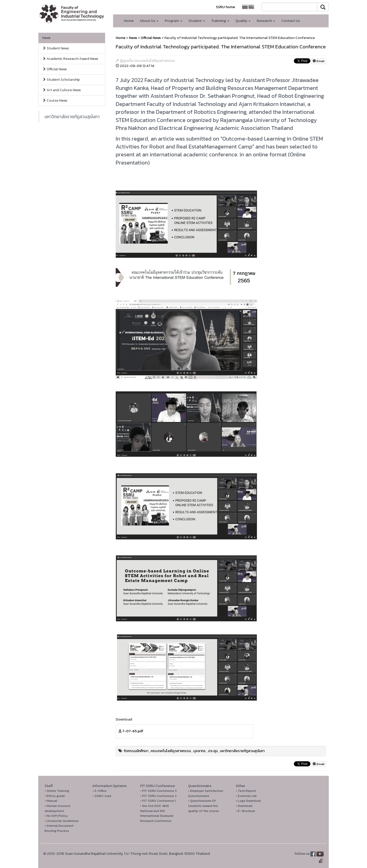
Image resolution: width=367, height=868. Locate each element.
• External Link (246, 796)
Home (129, 21)
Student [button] (197, 21)
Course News (55, 100)
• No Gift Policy (56, 816)
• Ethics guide (55, 796)
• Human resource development (57, 808)
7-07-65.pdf (133, 731)
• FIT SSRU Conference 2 (158, 796)
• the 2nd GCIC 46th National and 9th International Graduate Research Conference (157, 813)
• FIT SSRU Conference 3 (158, 791)
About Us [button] (149, 21)
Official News (55, 69)
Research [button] (266, 21)
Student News (56, 48)
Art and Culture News (62, 90)
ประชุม (213, 751)
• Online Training (57, 791)
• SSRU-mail (102, 796)
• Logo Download (248, 801)
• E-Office (100, 791)
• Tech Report (246, 791)
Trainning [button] (220, 21)
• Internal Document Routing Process (59, 828)
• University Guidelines (62, 821)
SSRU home (225, 7)
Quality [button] (243, 21)
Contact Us (291, 21)
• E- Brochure (245, 811)
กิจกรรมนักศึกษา (136, 751)
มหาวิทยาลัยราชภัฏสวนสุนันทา (72, 117)
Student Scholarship (61, 80)
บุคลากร (199, 751)
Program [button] (173, 21)
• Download (244, 806)
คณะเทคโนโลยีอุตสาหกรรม (171, 751)
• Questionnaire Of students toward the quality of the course (204, 806)
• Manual (51, 801)
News (46, 38)
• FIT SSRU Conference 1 (158, 801)
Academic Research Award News (70, 59)
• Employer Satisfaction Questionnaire (206, 793)
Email (319, 61)
